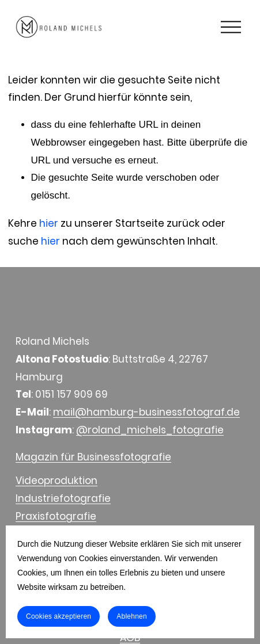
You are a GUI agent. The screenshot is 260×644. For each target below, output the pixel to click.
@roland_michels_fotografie (150, 430)
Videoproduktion (56, 481)
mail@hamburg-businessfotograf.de (146, 412)
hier (49, 223)
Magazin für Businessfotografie (93, 457)
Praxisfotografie (56, 516)
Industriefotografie (63, 498)
